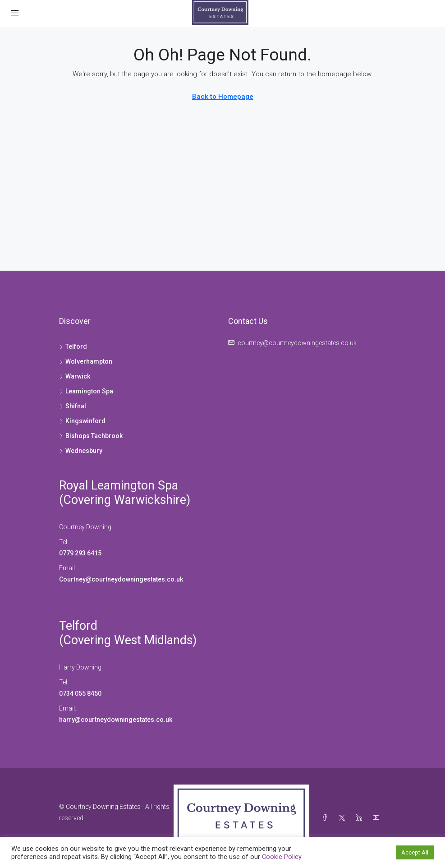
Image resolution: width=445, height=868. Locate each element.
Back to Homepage (223, 97)
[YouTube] (378, 818)
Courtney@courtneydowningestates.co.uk (122, 579)
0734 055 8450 (80, 693)
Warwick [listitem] (75, 376)
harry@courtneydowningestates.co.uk (116, 720)
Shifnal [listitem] (73, 406)
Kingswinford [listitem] (82, 421)
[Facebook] (326, 818)
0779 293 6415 (80, 553)
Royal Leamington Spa (119, 485)
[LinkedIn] (361, 818)
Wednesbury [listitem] (81, 451)
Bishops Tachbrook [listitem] (91, 436)
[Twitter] (344, 818)
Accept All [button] (415, 852)
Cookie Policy (282, 857)
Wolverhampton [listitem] (86, 361)
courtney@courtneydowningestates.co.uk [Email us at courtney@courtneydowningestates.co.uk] (297, 343)
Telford (78, 626)
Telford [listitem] (73, 346)
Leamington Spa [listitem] (86, 391)
